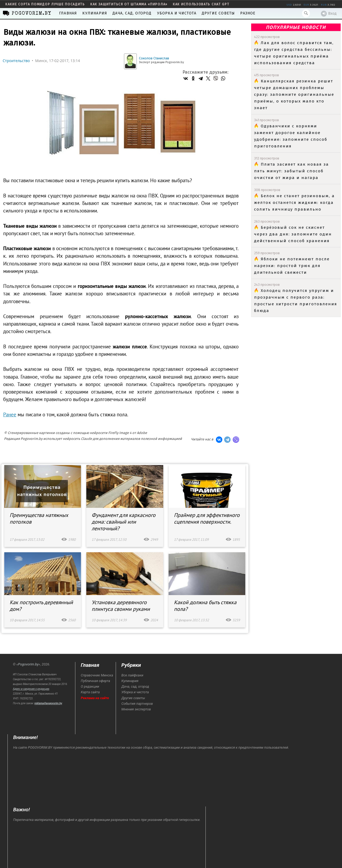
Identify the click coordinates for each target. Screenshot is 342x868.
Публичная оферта (95, 681)
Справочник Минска (97, 675)
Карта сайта (90, 692)
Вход (329, 14)
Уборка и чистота (177, 13)
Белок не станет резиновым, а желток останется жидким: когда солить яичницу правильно (294, 203)
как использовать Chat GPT (201, 4)
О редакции (90, 686)
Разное (248, 13)
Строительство (16, 61)
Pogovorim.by (28, 664)
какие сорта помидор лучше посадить (45, 4)
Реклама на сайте (95, 698)
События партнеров (137, 704)
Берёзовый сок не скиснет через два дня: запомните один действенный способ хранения (293, 234)
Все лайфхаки (132, 675)
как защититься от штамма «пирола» (129, 4)
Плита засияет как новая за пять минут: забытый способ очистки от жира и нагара (292, 171)
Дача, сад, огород (132, 13)
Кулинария (95, 13)
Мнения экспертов (136, 709)
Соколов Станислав (154, 58)
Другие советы (218, 13)
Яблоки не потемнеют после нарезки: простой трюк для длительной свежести (292, 266)
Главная (68, 13)
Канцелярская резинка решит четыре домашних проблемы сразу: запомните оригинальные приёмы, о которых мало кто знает (294, 94)
